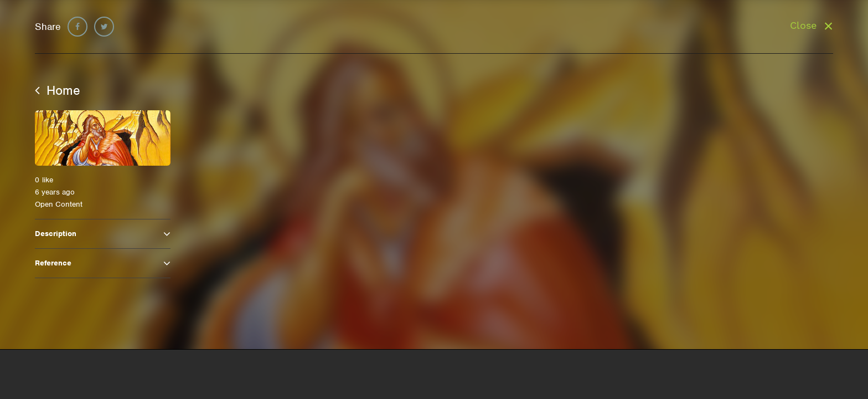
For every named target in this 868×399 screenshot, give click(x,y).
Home (58, 90)
